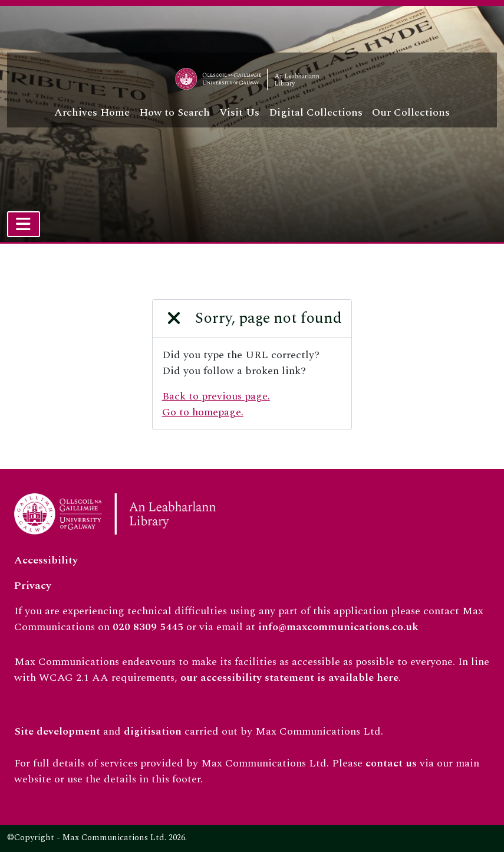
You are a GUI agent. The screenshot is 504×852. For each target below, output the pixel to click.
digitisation (153, 731)
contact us (391, 763)
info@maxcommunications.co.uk (338, 627)
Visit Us (239, 112)
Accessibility (46, 560)
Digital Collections (316, 112)
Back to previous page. (216, 396)
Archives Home (92, 112)
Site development (57, 731)
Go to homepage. (203, 412)
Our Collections (411, 112)
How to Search (174, 112)
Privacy (33, 586)
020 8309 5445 (148, 627)
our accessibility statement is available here (289, 678)
